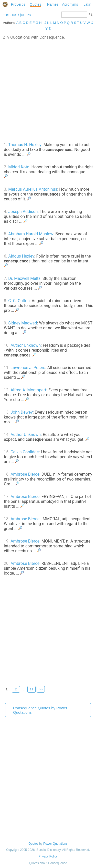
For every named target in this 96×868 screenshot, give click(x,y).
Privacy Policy (48, 856)
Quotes (35, 4)
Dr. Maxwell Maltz (24, 278)
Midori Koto (19, 167)
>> (41, 689)
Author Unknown (26, 345)
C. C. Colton (19, 301)
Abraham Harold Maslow (31, 234)
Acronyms (70, 4)
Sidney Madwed (23, 323)
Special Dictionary (5, 4)
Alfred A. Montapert (28, 390)
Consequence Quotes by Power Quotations (40, 710)
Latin (87, 4)
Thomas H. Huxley (25, 145)
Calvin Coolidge (25, 452)
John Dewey (22, 412)
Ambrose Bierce (25, 474)
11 (32, 689)
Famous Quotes (17, 15)
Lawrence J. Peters (28, 368)
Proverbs (18, 4)
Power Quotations (55, 844)
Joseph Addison (23, 212)
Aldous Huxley (21, 256)
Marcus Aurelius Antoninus (33, 189)
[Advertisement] (48, 90)
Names (53, 4)
